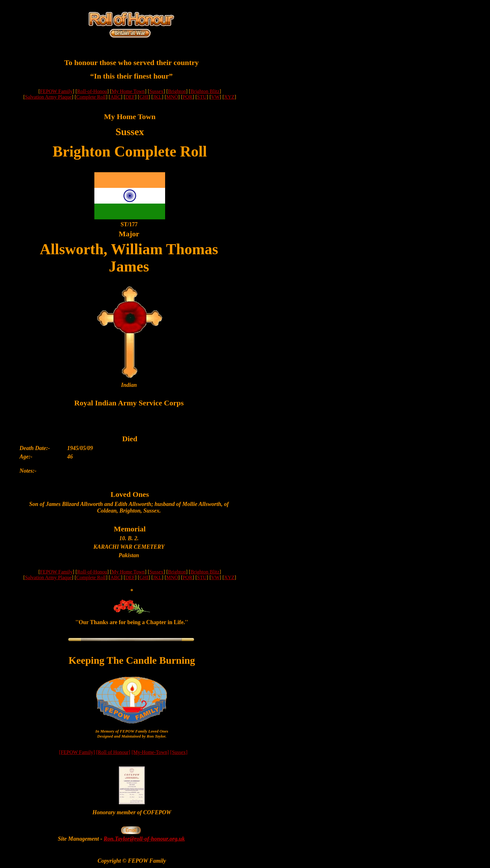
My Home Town (128, 91)
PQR (188, 97)
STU (202, 97)
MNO (172, 97)
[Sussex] (179, 752)
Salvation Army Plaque (48, 97)
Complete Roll (91, 97)
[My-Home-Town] (150, 752)
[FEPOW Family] (77, 752)
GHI (144, 97)
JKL (157, 97)
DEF (130, 97)
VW (215, 97)
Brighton (177, 91)
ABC (116, 97)
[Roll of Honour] (113, 752)
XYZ (229, 97)
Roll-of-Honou (92, 91)
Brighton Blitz (205, 91)
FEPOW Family (56, 91)
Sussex (156, 91)
